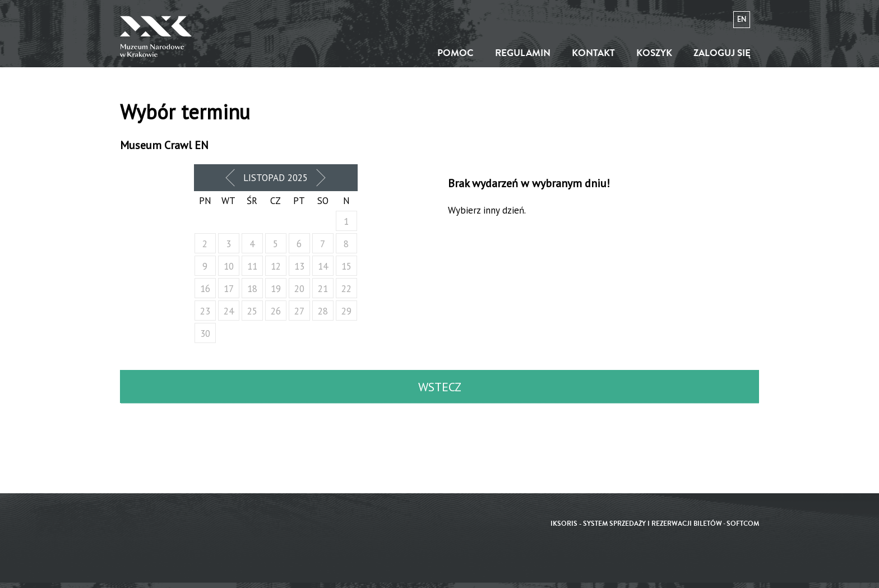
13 (299, 266)
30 (205, 334)
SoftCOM (743, 524)
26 (276, 311)
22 (346, 289)
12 (276, 266)
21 (323, 289)
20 (299, 289)
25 (252, 311)
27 (299, 311)
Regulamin (523, 53)
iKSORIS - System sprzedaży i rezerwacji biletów (636, 524)
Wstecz (440, 387)
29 (346, 311)
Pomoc (455, 53)
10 (229, 266)
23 (205, 311)
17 (229, 289)
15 (346, 266)
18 (252, 289)
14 (323, 266)
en (742, 19)
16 (205, 289)
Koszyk (654, 53)
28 (323, 311)
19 (276, 289)
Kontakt (593, 53)
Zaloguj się (722, 53)
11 (252, 266)
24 (229, 311)
